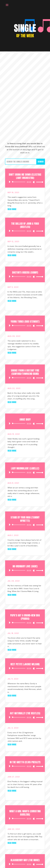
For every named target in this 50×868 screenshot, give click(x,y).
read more (12, 209)
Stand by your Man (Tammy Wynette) (25, 519)
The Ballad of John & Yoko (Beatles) (25, 225)
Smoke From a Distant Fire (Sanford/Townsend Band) (25, 372)
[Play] (10, 182)
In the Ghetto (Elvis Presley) (25, 762)
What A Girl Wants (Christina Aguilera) (25, 813)
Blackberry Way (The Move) (25, 860)
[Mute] (34, 182)
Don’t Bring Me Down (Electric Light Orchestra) (25, 176)
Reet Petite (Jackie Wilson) (25, 664)
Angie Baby (25, 419)
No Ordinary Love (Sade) (25, 566)
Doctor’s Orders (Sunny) (25, 272)
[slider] (19, 182)
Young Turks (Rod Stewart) (25, 321)
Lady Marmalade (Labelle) (25, 468)
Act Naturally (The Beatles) (25, 713)
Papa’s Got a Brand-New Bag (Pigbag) (25, 617)
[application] (25, 182)
